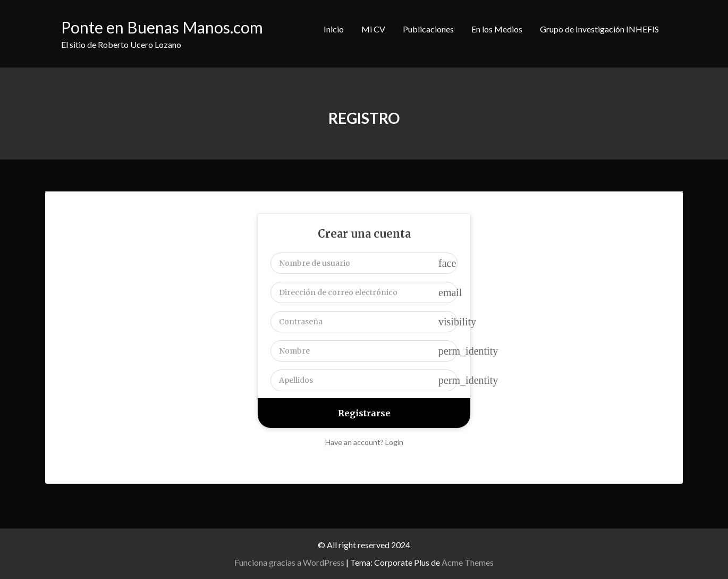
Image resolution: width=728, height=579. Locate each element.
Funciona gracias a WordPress (289, 562)
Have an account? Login (364, 442)
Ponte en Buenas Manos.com (162, 27)
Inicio (334, 29)
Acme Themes (468, 562)
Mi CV (373, 29)
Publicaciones (428, 29)
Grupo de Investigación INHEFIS (599, 29)
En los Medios (497, 29)
